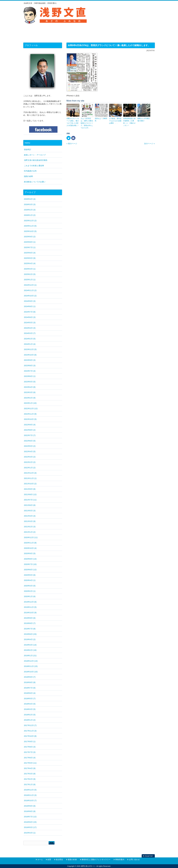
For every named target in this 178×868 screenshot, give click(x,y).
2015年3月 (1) (30, 833)
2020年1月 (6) (30, 596)
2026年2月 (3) (30, 210)
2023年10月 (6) (30, 355)
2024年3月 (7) (30, 333)
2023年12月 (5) (30, 349)
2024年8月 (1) (30, 306)
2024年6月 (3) (30, 317)
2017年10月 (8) (30, 736)
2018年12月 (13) (31, 661)
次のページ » (149, 144)
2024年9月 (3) (30, 301)
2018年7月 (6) (30, 688)
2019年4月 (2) (30, 639)
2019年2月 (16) (30, 650)
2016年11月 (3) (30, 795)
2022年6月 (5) (30, 441)
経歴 (49, 860)
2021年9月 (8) (30, 489)
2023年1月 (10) (30, 403)
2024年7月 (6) (30, 312)
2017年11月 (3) (30, 731)
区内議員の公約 (30, 171)
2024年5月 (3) (30, 323)
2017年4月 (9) (30, 768)
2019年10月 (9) (30, 613)
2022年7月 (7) (30, 435)
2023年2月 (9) (30, 398)
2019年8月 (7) (30, 623)
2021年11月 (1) (30, 478)
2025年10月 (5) (30, 231)
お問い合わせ (134, 860)
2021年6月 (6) (30, 505)
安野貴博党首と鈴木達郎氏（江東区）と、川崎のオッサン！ (129, 122)
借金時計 (28, 149)
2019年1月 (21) (30, 656)
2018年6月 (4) (30, 693)
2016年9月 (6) (30, 806)
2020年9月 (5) (30, 553)
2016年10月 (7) (30, 800)
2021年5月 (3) (30, 511)
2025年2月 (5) (30, 274)
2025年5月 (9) (30, 258)
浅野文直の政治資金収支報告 (36, 160)
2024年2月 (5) (30, 339)
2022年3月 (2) (30, 457)
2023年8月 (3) (30, 366)
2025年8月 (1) (30, 242)
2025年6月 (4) (30, 253)
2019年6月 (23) (30, 634)
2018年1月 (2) (30, 720)
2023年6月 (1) (30, 376)
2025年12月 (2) (30, 221)
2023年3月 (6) (30, 392)
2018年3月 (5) (30, 709)
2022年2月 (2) (30, 462)
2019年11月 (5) (30, 607)
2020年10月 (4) (30, 548)
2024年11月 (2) (30, 290)
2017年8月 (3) (30, 747)
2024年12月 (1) (30, 285)
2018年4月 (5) (30, 704)
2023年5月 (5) (30, 382)
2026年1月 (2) (30, 215)
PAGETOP (149, 856)
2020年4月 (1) (30, 580)
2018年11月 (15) (31, 666)
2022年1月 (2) (30, 468)
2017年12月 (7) (30, 725)
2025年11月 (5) (30, 226)
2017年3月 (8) (30, 774)
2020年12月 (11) (31, 537)
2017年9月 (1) (30, 742)
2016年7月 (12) (30, 817)
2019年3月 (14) (30, 645)
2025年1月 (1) (30, 280)
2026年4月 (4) (30, 199)
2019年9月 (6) (30, 618)
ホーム (40, 860)
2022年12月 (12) (31, 409)
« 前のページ (72, 144)
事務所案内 (120, 860)
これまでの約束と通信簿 (34, 166)
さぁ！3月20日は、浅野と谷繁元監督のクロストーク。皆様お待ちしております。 (87, 123)
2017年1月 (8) (30, 784)
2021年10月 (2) (30, 484)
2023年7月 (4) (30, 371)
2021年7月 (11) (30, 500)
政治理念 (59, 860)
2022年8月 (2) (30, 430)
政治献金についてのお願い (35, 182)
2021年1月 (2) (30, 532)
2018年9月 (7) (30, 677)
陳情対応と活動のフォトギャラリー (96, 860)
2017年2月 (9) (30, 779)
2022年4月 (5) (30, 451)
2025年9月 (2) (30, 237)
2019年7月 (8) (30, 629)
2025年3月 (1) (30, 269)
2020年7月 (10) (30, 564)
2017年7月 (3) (30, 752)
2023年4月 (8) (30, 387)
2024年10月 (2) (30, 296)
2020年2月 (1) (30, 591)
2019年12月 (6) (30, 602)
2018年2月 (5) (30, 715)
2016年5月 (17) (30, 827)
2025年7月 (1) (30, 247)
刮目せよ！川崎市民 (101, 120)
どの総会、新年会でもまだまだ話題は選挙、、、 (115, 121)
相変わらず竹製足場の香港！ (144, 120)
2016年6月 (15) (30, 822)
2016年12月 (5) (30, 790)
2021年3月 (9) (30, 521)
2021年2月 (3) (30, 527)
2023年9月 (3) (30, 360)
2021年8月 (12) (30, 494)
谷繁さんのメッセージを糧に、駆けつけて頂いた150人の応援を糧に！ (73, 122)
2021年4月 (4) (30, 516)
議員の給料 (28, 176)
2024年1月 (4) (30, 344)
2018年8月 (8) (30, 682)
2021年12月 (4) (30, 473)
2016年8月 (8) (30, 811)
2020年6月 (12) (30, 570)
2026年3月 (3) (30, 204)
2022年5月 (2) (30, 446)
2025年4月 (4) (30, 263)
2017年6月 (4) (30, 758)
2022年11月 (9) (30, 414)
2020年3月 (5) (30, 586)
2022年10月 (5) (30, 419)
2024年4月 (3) (30, 328)
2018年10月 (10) (31, 672)
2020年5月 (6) (30, 575)
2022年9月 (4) (30, 425)
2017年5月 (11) (30, 763)
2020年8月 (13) (30, 559)
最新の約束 (72, 860)
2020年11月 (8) (30, 543)
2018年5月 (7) (30, 699)
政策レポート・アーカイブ (35, 155)
